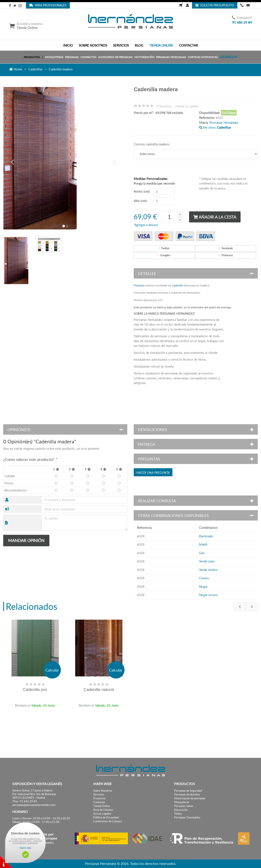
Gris (202, 553)
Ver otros (215, 127)
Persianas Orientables (187, 817)
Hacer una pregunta (153, 473)
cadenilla (177, 285)
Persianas (72, 57)
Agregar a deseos (146, 225)
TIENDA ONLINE (161, 45)
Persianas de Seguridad (188, 791)
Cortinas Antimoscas (203, 57)
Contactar (99, 802)
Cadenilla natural (99, 689)
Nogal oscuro (208, 595)
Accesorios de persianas (115, 57)
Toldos (178, 814)
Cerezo (204, 578)
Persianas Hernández (224, 122)
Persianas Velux (184, 806)
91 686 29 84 (242, 22)
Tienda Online (102, 806)
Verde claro (207, 561)
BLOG (139, 45)
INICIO (68, 45)
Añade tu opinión (188, 106)
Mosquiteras (54, 57)
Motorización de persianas (190, 798)
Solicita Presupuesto (215, 5)
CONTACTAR (188, 45)
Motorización (144, 57)
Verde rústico (208, 570)
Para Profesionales (48, 5)
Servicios (99, 795)
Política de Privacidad (106, 817)
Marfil (203, 544)
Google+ (164, 255)
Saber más (25, 848)
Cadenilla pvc (35, 689)
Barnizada (206, 536)
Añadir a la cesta (215, 217)
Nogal (203, 586)
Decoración (181, 810)
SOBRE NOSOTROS (93, 45)
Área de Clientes (103, 810)
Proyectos (99, 798)
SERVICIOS (121, 45)
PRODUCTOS (32, 57)
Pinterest (226, 255)
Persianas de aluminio (187, 795)
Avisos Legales (102, 814)
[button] (12, 161)
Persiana (139, 285)
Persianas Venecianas (171, 57)
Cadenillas (228, 57)
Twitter (164, 248)
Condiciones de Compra (108, 821)
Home (16, 69)
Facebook (226, 248)
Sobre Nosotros (103, 791)
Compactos (88, 57)
